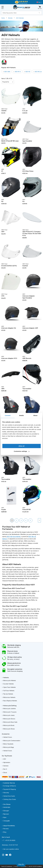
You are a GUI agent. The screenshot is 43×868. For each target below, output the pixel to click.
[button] (39, 2)
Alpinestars (7, 762)
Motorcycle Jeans (9, 715)
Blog (5, 832)
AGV (5, 759)
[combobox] (21, 13)
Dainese (6, 766)
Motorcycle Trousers (10, 712)
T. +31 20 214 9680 (9, 840)
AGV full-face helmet (14, 537)
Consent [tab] (8, 415)
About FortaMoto (9, 826)
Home (3, 18)
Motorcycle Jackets (10, 709)
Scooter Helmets (9, 684)
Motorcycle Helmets (10, 680)
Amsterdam (7, 807)
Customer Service (9, 783)
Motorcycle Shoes (9, 729)
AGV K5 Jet (39, 72)
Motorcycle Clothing (10, 706)
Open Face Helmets (10, 687)
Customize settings (22, 451)
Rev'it (5, 769)
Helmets (6, 678)
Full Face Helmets (9, 691)
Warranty (6, 793)
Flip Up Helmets (8, 694)
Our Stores (7, 804)
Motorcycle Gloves (9, 719)
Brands (10, 18)
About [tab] (35, 415)
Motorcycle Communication (12, 741)
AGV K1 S (18, 72)
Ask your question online (11, 849)
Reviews (6, 829)
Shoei (5, 773)
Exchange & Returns (10, 786)
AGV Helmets (20, 18)
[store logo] (22, 7)
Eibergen (6, 811)
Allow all (22, 446)
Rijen (5, 817)
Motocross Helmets (9, 697)
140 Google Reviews (23, 3)
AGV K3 (28, 72)
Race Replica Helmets (10, 701)
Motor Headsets (8, 744)
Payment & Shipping (10, 789)
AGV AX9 (7, 72)
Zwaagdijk (7, 821)
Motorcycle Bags (9, 747)
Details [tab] (22, 415)
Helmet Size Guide (9, 796)
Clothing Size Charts (10, 799)
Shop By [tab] (21, 864)
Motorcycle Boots (9, 725)
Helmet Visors (8, 737)
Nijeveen (6, 814)
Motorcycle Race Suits (10, 722)
